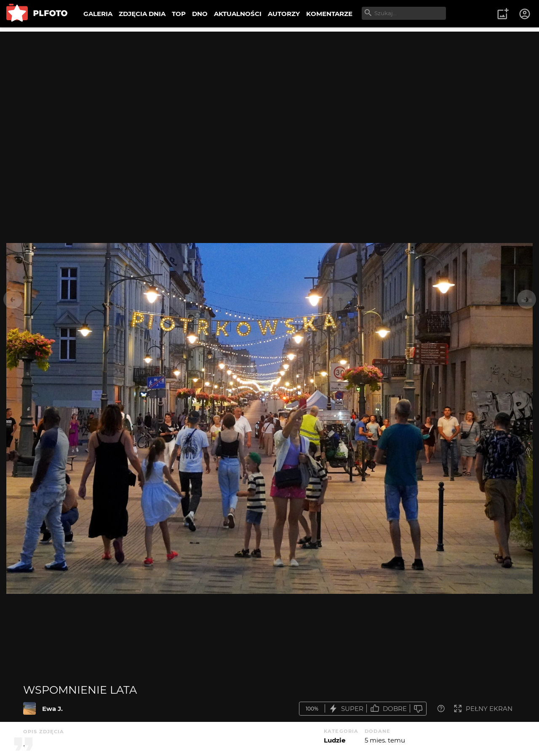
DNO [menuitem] (200, 14)
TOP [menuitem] (179, 14)
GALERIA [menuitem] (98, 14)
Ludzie (335, 740)
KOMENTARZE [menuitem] (329, 14)
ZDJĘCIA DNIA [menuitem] (142, 14)
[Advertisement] (269, 91)
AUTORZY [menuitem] (284, 14)
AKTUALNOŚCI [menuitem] (238, 14)
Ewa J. (52, 709)
